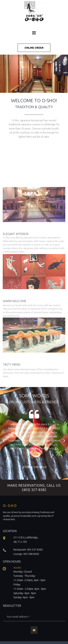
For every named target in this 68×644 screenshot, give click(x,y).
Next (64, 440)
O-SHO (10, 506)
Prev (4, 440)
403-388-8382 (31, 554)
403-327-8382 (35, 550)
